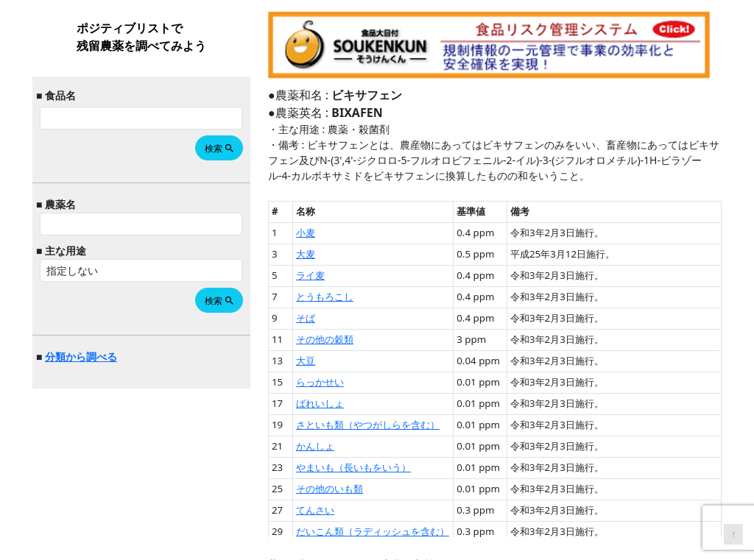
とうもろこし (325, 297)
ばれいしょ (320, 403)
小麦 (306, 233)
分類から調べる (81, 357)
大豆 (306, 361)
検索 (220, 148)
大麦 (306, 254)
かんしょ (315, 446)
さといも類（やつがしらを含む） (368, 425)
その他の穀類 (325, 339)
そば (306, 318)
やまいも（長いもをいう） (353, 467)
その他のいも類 (330, 489)
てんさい (315, 510)
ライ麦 (310, 275)
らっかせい (320, 382)
